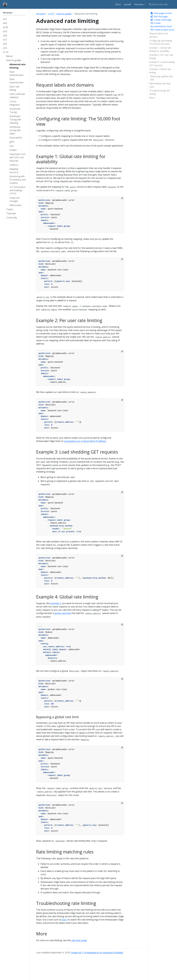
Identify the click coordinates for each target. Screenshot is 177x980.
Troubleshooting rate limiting (160, 92)
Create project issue (162, 30)
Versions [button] (139, 4)
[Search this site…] (161, 4)
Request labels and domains (159, 35)
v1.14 (51, 14)
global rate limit (63, 613)
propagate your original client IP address (85, 441)
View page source (161, 13)
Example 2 (56, 603)
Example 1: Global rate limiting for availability (160, 49)
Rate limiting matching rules (160, 85)
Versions (41, 14)
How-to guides (64, 14)
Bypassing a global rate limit (162, 78)
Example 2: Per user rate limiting (161, 57)
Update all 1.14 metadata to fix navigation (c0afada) (97, 953)
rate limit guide (79, 940)
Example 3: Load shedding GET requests (162, 64)
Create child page (161, 20)
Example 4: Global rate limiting (160, 71)
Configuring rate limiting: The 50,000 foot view (161, 42)
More (152, 98)
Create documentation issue (161, 25)
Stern (65, 920)
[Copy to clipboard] (122, 198)
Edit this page (159, 16)
